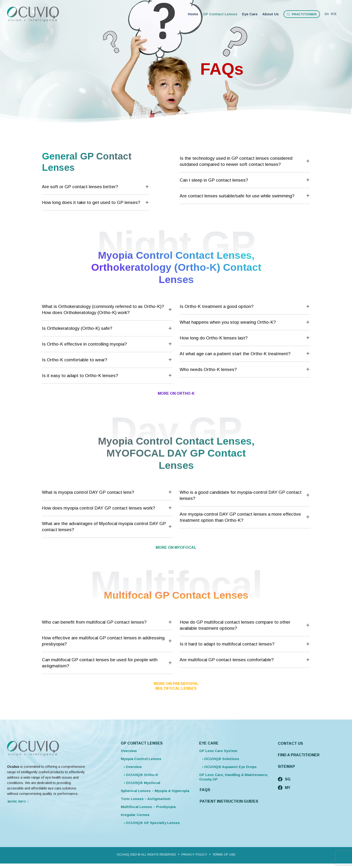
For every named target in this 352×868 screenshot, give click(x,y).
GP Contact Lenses (220, 14)
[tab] (96, 187)
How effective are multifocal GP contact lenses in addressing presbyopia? (107, 641)
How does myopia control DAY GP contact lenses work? (107, 508)
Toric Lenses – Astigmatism (146, 799)
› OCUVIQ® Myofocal (140, 783)
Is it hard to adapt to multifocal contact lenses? (245, 644)
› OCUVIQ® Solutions (219, 759)
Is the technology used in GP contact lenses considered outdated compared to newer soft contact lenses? (245, 161)
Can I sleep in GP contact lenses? (245, 180)
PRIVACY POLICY (194, 854)
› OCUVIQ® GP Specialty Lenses (150, 823)
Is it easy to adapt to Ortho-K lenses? (107, 376)
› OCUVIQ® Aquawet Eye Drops (228, 767)
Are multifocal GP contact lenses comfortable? (245, 660)
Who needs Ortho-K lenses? (245, 370)
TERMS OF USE (224, 854)
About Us (271, 14)
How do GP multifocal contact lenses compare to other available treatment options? (245, 625)
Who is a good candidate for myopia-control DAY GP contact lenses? (245, 495)
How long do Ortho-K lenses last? (245, 338)
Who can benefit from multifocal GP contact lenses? (107, 622)
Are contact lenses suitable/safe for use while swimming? (245, 196)
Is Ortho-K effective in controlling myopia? (107, 344)
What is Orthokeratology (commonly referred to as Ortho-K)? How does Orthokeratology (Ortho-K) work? (107, 309)
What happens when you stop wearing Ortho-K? (245, 323)
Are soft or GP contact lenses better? (96, 187)
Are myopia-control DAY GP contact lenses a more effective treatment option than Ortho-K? (245, 517)
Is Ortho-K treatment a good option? (245, 307)
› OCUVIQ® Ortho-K (140, 775)
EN (327, 14)
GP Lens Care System (218, 751)
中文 (334, 14)
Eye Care (250, 14)
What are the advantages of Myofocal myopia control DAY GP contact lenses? (107, 527)
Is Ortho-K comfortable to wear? (107, 360)
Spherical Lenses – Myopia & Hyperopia (155, 791)
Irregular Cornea (135, 815)
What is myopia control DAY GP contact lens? (107, 492)
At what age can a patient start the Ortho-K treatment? (245, 354)
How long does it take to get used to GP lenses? (96, 203)
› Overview (131, 767)
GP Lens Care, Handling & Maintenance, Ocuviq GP (234, 777)
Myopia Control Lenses (141, 759)
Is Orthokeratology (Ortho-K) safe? (107, 329)
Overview (129, 751)
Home (193, 14)
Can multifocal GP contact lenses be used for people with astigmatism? (107, 663)
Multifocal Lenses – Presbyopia (148, 807)
